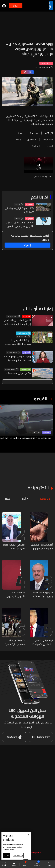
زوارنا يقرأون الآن (38, 309)
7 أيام (25, 499)
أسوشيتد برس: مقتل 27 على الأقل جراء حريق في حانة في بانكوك (20, 224)
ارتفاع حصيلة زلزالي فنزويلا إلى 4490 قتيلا (20, 210)
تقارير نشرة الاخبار (23, 333)
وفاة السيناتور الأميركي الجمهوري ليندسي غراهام (16, 594)
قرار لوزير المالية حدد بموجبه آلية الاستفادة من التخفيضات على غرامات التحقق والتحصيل (42, 594)
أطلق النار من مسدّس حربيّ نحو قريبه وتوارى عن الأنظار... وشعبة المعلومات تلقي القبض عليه (42, 547)
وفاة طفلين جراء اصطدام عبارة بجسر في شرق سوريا (14, 642)
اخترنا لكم (40, 197)
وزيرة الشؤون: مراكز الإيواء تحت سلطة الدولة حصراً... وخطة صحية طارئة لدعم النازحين (17, 358)
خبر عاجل (26, 316)
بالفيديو (41, 399)
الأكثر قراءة (38, 488)
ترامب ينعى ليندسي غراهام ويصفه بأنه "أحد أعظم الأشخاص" (41, 642)
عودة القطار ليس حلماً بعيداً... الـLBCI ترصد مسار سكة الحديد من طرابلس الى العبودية (17, 342)
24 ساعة (45, 499)
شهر (8, 499)
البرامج (14, 864)
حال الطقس (25, 369)
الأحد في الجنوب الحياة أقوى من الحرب (14, 547)
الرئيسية (49, 864)
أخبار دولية (30, 204)
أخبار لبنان (26, 353)
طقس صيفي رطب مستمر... (17, 373)
